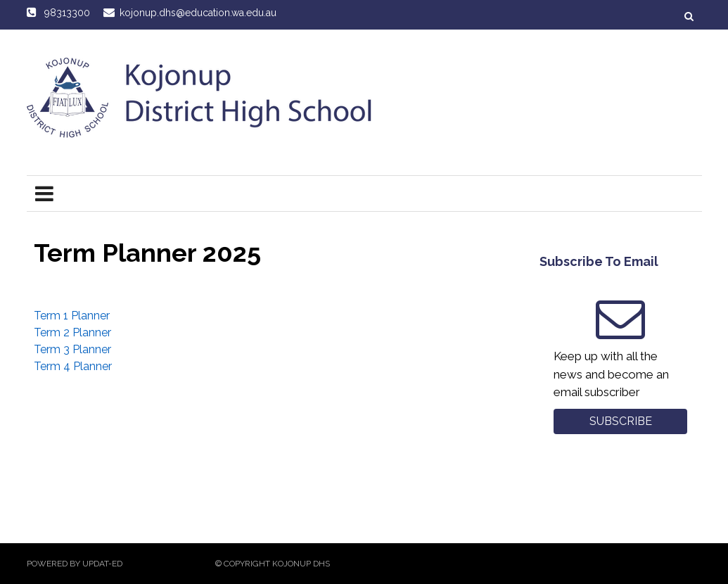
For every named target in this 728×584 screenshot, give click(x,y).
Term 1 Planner (72, 316)
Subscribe (621, 421)
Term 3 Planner (72, 349)
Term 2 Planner (72, 332)
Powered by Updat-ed (75, 564)
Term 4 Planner (73, 366)
